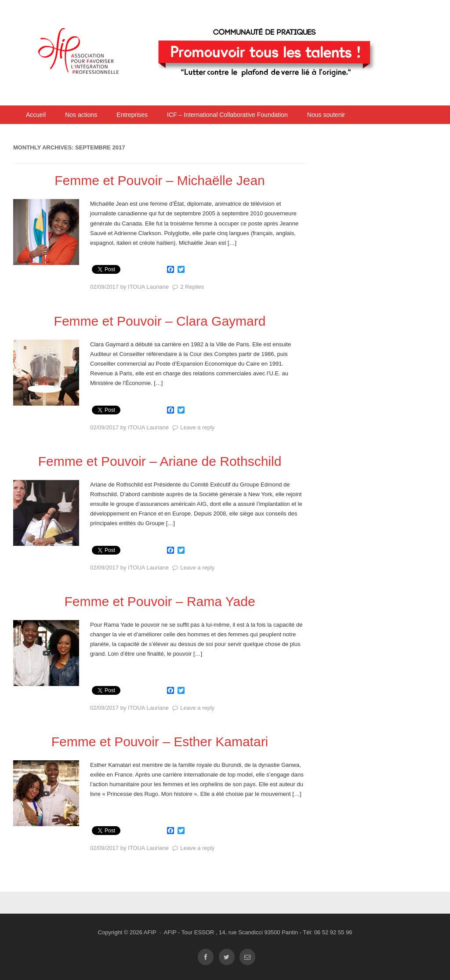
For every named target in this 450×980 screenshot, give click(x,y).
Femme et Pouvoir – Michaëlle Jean (160, 180)
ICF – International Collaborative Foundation (227, 115)
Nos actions (81, 115)
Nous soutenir (326, 115)
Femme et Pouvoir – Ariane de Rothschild (160, 461)
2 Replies (192, 287)
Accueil (36, 115)
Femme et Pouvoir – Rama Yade (160, 601)
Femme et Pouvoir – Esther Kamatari (160, 742)
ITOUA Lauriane (148, 287)
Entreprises (132, 115)
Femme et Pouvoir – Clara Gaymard (160, 321)
